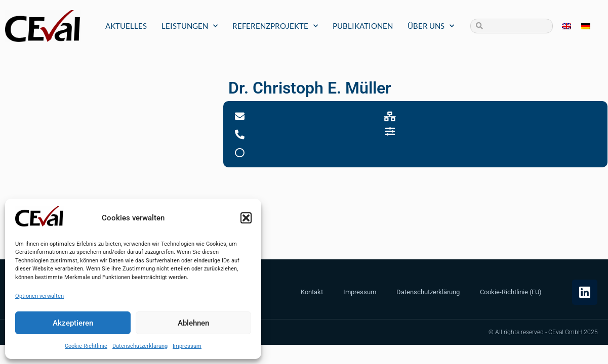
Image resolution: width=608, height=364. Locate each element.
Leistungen (190, 26)
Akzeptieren (73, 323)
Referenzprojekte (275, 26)
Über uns (431, 26)
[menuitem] (566, 26)
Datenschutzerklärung (140, 346)
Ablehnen (193, 323)
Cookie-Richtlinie (86, 346)
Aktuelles (126, 26)
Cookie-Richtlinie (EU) (511, 292)
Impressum (187, 346)
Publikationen (363, 26)
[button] (246, 218)
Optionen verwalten (39, 296)
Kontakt (312, 292)
